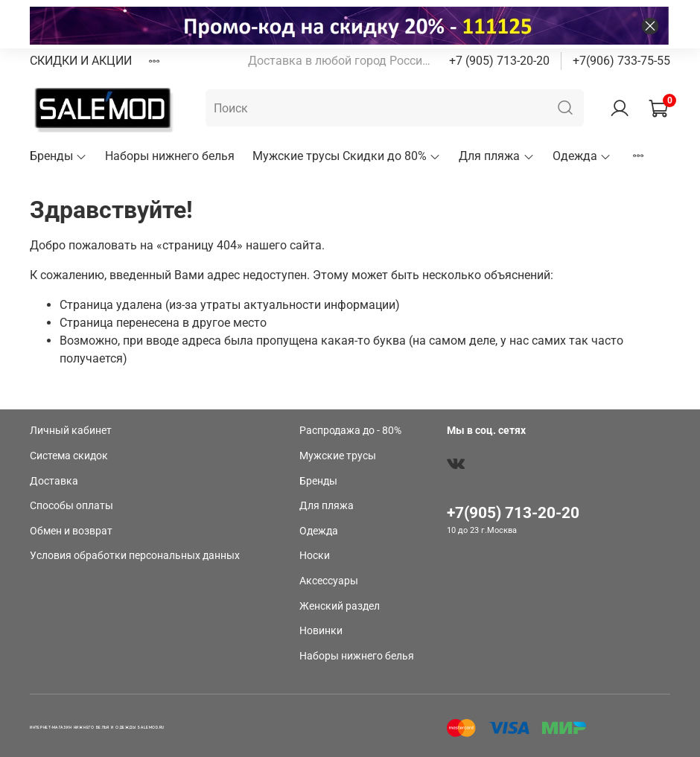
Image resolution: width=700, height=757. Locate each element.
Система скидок (69, 456)
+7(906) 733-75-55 (621, 61)
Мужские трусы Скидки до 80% (347, 156)
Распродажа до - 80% (350, 431)
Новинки (321, 631)
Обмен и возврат (71, 531)
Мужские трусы (338, 456)
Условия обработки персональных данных (135, 556)
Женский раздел (340, 606)
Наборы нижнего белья (170, 156)
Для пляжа (496, 156)
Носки (315, 556)
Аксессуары (329, 581)
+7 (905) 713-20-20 (499, 61)
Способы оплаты (71, 506)
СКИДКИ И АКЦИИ (81, 61)
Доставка (54, 481)
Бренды (58, 156)
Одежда (582, 156)
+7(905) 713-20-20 (513, 513)
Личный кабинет (71, 431)
